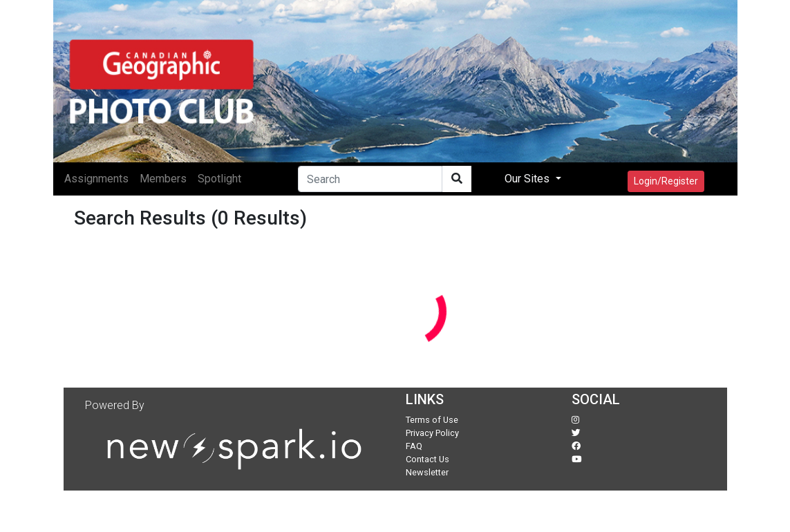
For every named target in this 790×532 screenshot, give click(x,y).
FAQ (414, 446)
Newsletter (427, 472)
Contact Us (427, 459)
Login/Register (666, 181)
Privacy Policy (432, 433)
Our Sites (528, 179)
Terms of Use (432, 420)
